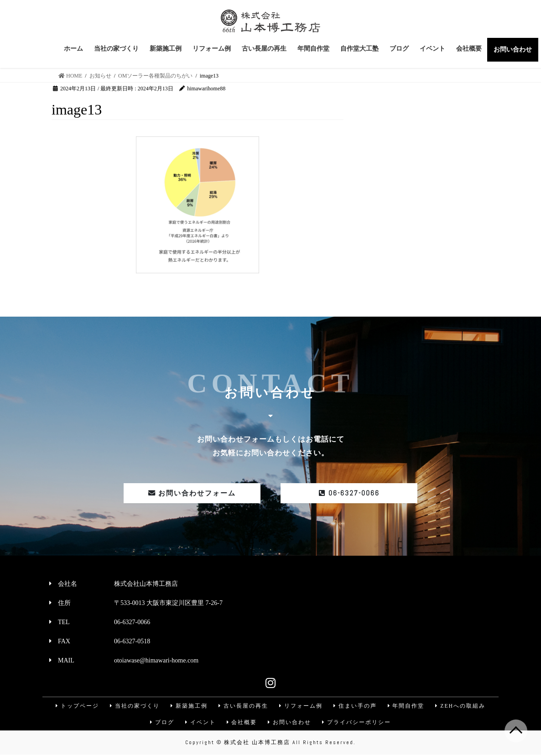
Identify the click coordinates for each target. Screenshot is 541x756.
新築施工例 (188, 706)
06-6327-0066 (349, 493)
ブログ (161, 723)
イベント (200, 723)
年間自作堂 (407, 706)
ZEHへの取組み (462, 706)
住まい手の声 (355, 706)
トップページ (75, 706)
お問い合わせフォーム (192, 493)
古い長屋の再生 (243, 706)
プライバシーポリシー (358, 723)
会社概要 (242, 723)
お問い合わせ (290, 723)
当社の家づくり (133, 706)
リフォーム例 (301, 706)
